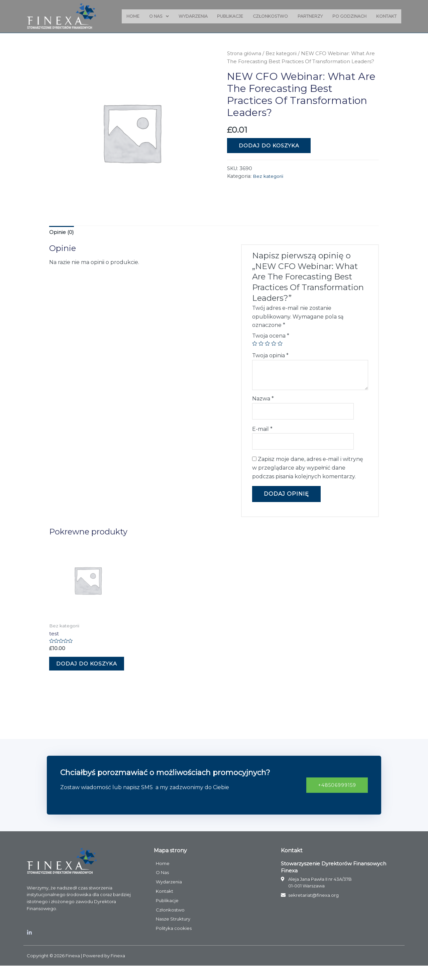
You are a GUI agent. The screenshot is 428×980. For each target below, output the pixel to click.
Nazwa (263, 399)
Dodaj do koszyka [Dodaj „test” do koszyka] (77, 672)
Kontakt (386, 16)
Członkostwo (265, 16)
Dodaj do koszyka (269, 154)
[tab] (62, 233)
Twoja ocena (271, 336)
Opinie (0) (62, 233)
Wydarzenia (184, 16)
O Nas (148, 16)
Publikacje (223, 16)
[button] (335, 799)
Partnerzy (306, 16)
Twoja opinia (270, 356)
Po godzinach (347, 16)
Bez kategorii (284, 53)
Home (121, 16)
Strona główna (245, 53)
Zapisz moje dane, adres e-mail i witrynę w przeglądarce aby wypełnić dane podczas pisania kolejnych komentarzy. (308, 470)
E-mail (262, 431)
